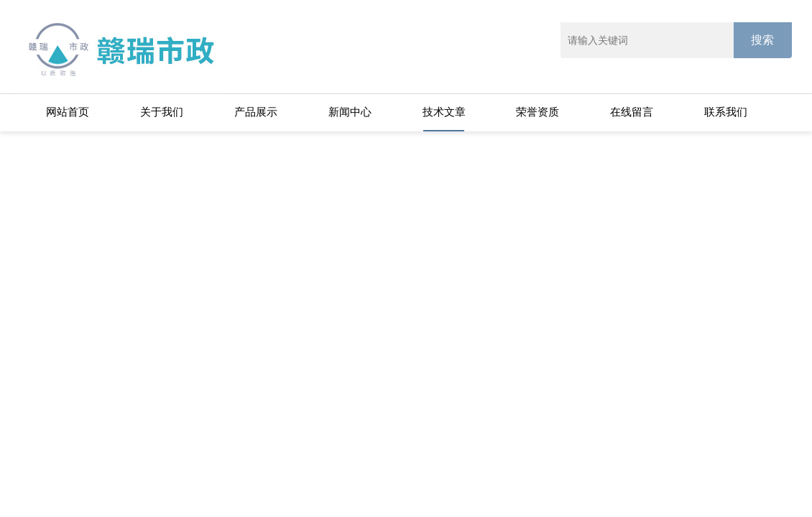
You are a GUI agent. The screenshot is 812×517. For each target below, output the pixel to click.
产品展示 (256, 112)
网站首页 (68, 112)
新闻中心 (350, 112)
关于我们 (162, 112)
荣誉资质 (538, 112)
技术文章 (444, 112)
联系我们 (726, 112)
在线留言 (632, 112)
